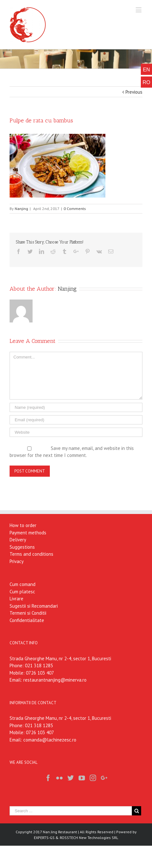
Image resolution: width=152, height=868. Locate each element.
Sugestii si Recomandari (34, 606)
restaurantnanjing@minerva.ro (55, 680)
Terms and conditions (31, 554)
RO (147, 82)
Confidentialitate (27, 620)
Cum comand (23, 584)
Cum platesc (22, 592)
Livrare (16, 599)
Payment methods (28, 533)
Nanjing (21, 209)
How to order (23, 525)
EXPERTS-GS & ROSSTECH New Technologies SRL (76, 838)
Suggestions (22, 547)
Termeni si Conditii (28, 613)
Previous (134, 92)
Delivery (18, 540)
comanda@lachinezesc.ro (50, 740)
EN (146, 70)
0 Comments (75, 209)
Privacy (17, 561)
